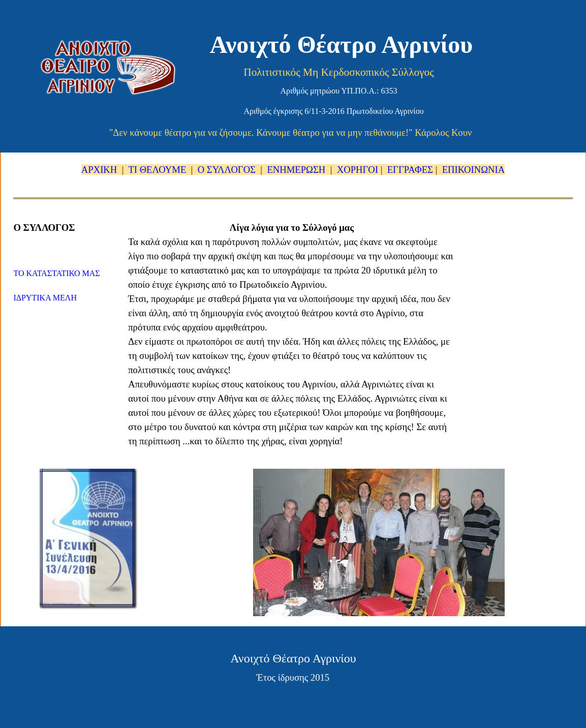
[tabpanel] (293, 170)
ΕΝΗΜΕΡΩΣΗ (296, 170)
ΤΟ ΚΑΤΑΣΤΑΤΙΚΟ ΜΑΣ (56, 273)
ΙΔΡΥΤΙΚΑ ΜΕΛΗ (45, 298)
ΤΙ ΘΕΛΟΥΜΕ (157, 170)
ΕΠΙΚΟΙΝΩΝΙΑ (473, 170)
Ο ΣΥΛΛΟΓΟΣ (227, 170)
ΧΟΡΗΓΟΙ (358, 170)
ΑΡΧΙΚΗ (100, 170)
